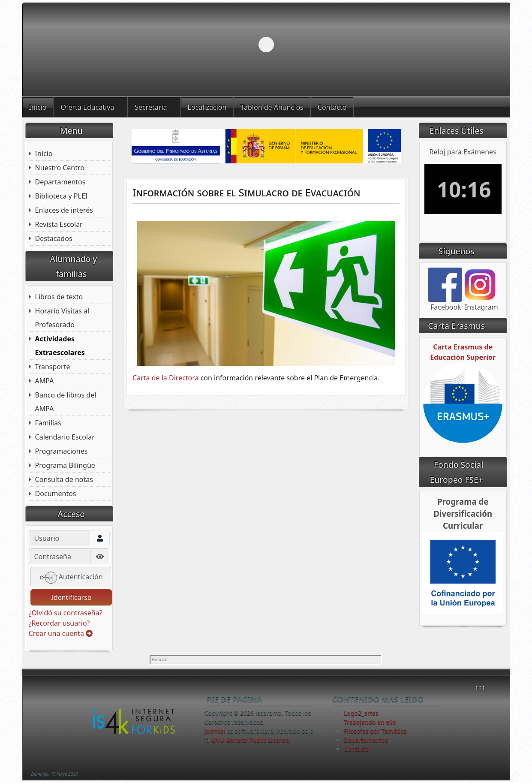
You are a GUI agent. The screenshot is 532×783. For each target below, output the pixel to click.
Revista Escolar (59, 224)
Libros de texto (59, 297)
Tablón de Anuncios (272, 107)
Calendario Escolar (65, 437)
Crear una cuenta (61, 633)
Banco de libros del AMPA (66, 402)
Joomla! (215, 731)
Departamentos (60, 182)
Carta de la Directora (165, 378)
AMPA (45, 381)
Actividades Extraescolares (60, 346)
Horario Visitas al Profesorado (62, 318)
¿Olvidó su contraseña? (66, 613)
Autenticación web (71, 578)
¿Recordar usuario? (59, 623)
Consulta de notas (64, 479)
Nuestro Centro (60, 168)
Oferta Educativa (87, 107)
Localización (207, 107)
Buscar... (150, 655)
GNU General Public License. (251, 740)
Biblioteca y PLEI (62, 196)
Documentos (56, 494)
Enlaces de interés (64, 210)
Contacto (332, 107)
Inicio (38, 107)
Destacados (54, 238)
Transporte (53, 367)
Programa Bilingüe (65, 465)
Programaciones (62, 451)
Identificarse (71, 597)
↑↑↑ (480, 687)
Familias (48, 423)
